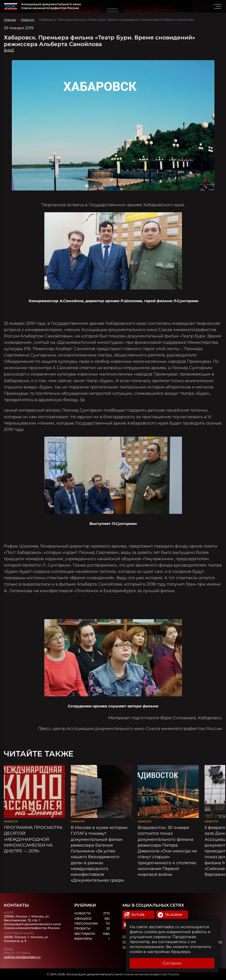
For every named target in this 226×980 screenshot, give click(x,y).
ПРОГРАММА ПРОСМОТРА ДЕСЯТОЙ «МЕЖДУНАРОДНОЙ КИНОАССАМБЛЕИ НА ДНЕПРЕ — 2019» (33, 839)
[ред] (9, 50)
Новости (28, 20)
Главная (10, 20)
